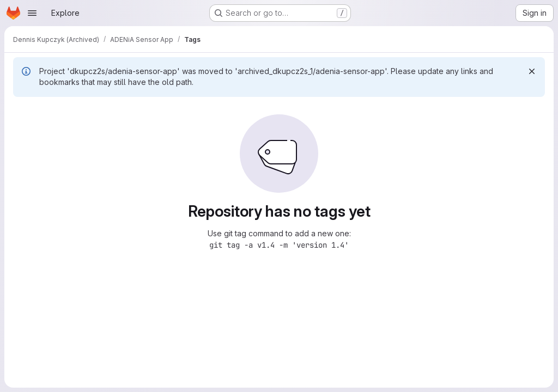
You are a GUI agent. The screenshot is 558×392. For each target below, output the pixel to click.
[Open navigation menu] (32, 13)
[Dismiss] (532, 71)
